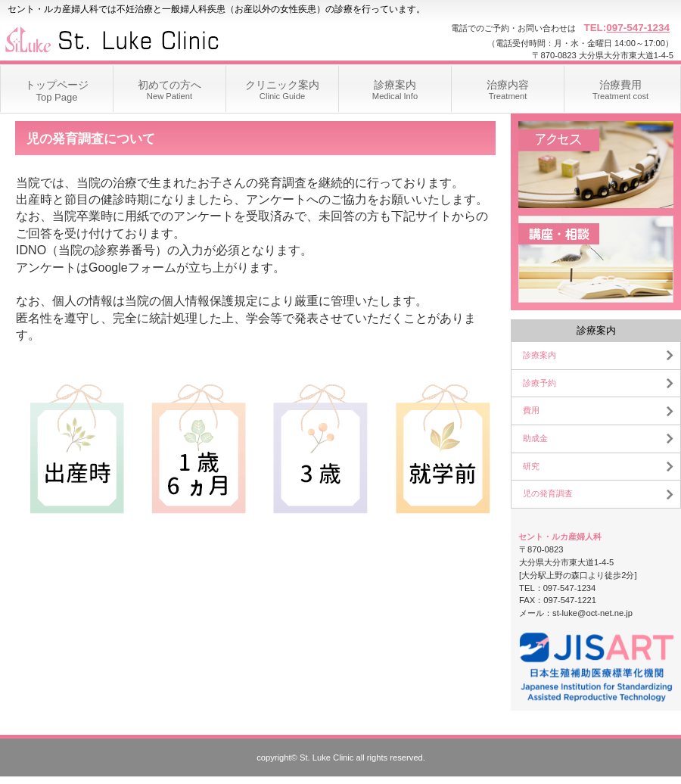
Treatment (508, 83)
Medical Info (395, 83)
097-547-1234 (638, 28)
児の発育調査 (548, 493)
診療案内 (540, 355)
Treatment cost (620, 83)
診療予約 (540, 383)
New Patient (169, 83)
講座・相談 (596, 259)
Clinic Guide (282, 83)
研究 (531, 466)
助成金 (535, 438)
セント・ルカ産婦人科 (152, 38)
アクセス (596, 165)
